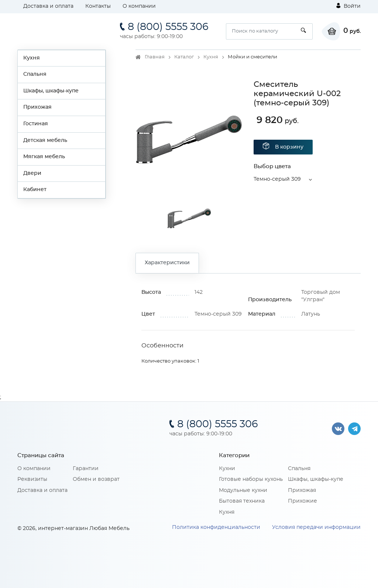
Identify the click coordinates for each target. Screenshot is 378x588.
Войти (348, 6)
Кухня (32, 58)
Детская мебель (45, 140)
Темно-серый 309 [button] (277, 179)
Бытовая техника (242, 501)
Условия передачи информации (316, 527)
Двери (32, 173)
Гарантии (86, 469)
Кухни (227, 469)
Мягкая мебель (44, 157)
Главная (155, 57)
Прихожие (303, 501)
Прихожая (37, 107)
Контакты (98, 6)
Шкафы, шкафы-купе (51, 91)
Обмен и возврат (96, 479)
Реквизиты (32, 479)
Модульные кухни (243, 490)
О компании (139, 6)
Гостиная (36, 124)
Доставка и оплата (48, 6)
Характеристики (167, 263)
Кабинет (35, 190)
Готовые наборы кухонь (251, 479)
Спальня (35, 74)
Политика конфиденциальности (216, 527)
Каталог (184, 57)
